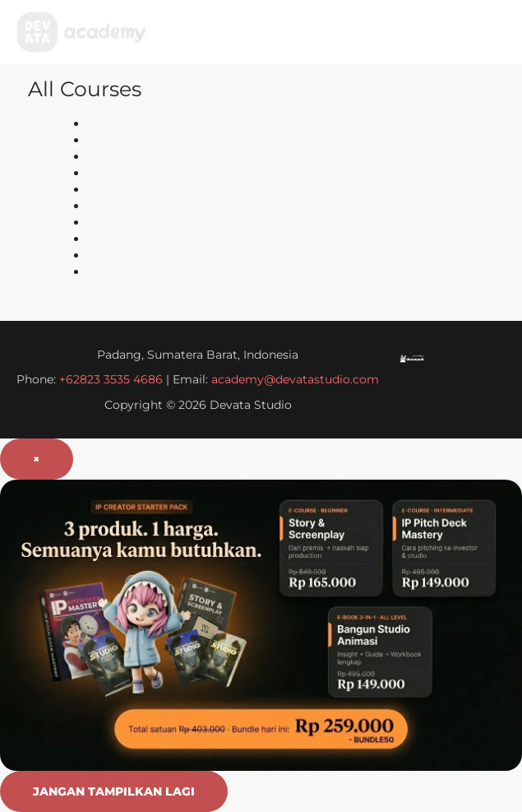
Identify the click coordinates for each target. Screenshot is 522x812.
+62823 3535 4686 (113, 379)
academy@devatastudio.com (295, 379)
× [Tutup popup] (37, 459)
